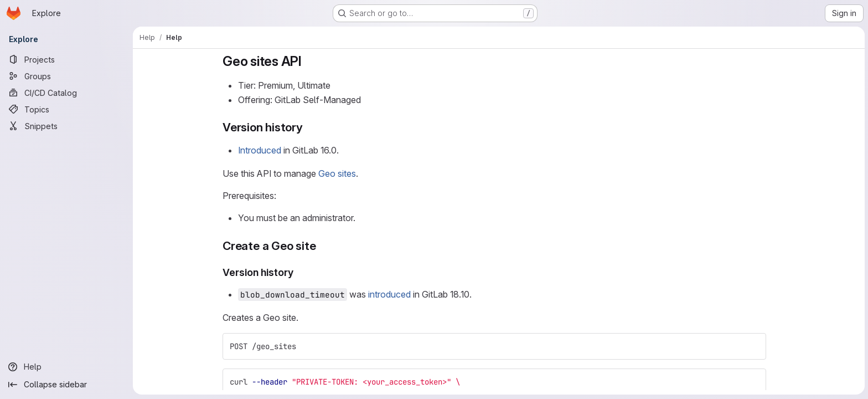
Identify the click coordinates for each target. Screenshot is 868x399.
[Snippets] (66, 126)
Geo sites (337, 173)
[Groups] (66, 76)
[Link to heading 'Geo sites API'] (308, 61)
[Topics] (66, 109)
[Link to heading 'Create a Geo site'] (322, 246)
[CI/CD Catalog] (66, 93)
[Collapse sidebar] (66, 385)
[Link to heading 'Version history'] (309, 127)
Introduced (260, 150)
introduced (389, 294)
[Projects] (66, 59)
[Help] (66, 367)
